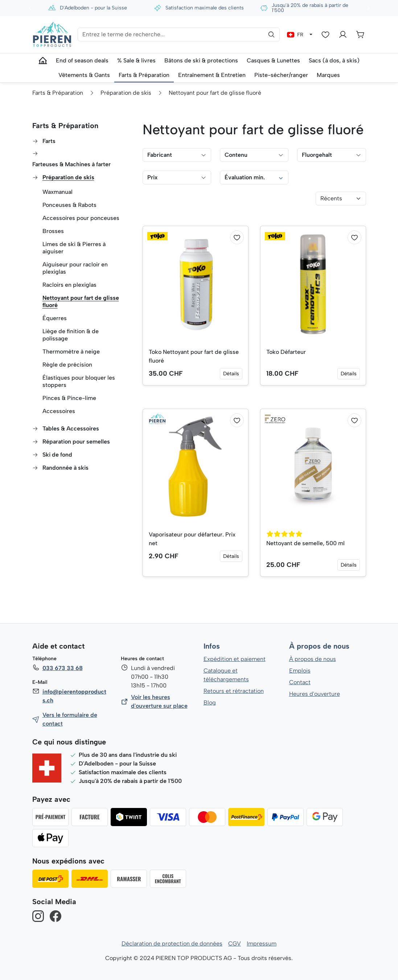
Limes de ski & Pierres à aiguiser (74, 248)
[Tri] (341, 199)
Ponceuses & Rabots (70, 205)
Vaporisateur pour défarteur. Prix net (192, 539)
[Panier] (360, 34)
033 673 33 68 (62, 668)
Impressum (262, 944)
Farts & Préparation (65, 126)
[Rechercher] (271, 34)
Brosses (53, 231)
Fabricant (177, 155)
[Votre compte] (343, 34)
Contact (300, 682)
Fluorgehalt (331, 155)
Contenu (254, 155)
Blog (210, 703)
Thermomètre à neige (71, 352)
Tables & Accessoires (71, 428)
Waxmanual (58, 192)
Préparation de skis (69, 177)
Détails (231, 374)
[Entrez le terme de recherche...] (179, 34)
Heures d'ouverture (314, 694)
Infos (212, 646)
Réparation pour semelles (77, 442)
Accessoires (59, 411)
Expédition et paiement (235, 659)
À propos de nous (319, 646)
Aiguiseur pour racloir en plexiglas (75, 268)
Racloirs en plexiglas (70, 285)
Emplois (300, 671)
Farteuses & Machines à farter (72, 164)
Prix (177, 177)
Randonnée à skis (66, 468)
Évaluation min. (254, 177)
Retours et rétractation (233, 691)
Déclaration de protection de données (172, 944)
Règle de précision (67, 365)
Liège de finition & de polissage (71, 335)
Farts (49, 141)
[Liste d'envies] (325, 34)
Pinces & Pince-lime (70, 398)
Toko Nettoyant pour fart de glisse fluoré (194, 356)
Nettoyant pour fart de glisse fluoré (73, 301)
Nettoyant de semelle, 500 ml (306, 543)
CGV (235, 944)
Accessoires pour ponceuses (81, 218)
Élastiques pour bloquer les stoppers (79, 381)
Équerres (54, 318)
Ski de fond (58, 455)
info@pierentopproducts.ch (74, 696)
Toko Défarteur (286, 352)
